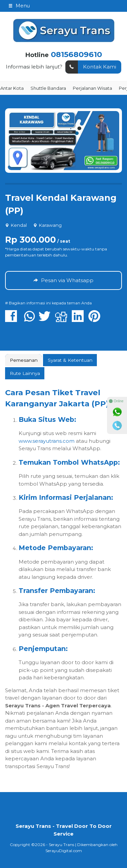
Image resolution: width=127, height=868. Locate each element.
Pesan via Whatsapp (63, 280)
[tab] (24, 360)
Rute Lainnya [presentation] (25, 373)
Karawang (50, 225)
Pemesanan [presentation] (24, 360)
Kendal (19, 225)
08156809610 (76, 54)
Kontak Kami (91, 67)
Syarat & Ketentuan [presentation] (70, 360)
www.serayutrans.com (47, 441)
